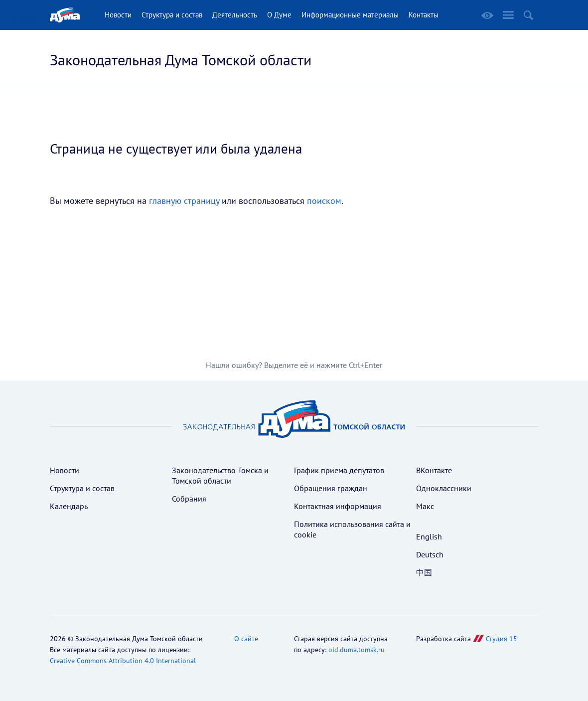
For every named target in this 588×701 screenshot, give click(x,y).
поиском (324, 201)
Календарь (69, 506)
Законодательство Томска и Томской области (220, 475)
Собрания (189, 499)
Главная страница (65, 15)
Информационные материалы (350, 15)
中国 (424, 572)
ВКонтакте (434, 470)
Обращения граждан (331, 488)
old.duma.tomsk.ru (357, 650)
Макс (425, 506)
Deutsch (430, 554)
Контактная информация (338, 506)
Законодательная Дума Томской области (181, 60)
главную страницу (184, 201)
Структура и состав (172, 15)
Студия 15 (502, 639)
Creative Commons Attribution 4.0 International (123, 661)
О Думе (279, 15)
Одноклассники (444, 488)
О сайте (246, 639)
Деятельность (235, 15)
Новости (118, 15)
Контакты (424, 15)
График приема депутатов (339, 470)
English (429, 536)
